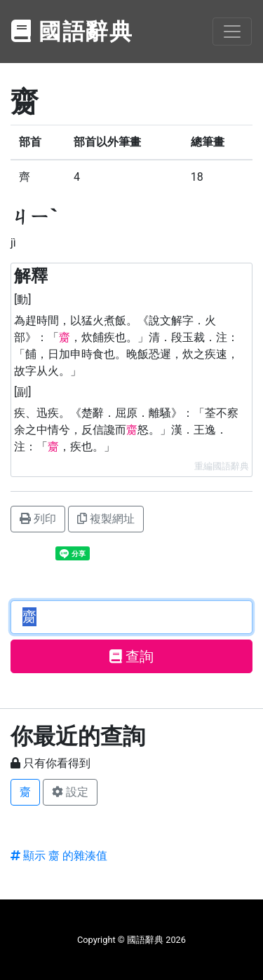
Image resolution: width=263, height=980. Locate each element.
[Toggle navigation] (232, 32)
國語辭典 (72, 32)
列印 (38, 519)
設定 (70, 792)
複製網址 (106, 519)
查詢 (131, 656)
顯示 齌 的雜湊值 (59, 856)
